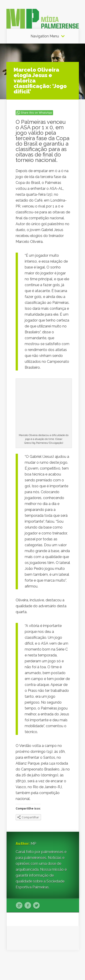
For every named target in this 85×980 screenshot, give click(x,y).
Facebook (28, 906)
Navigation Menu (45, 36)
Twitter (36, 906)
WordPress (70, 968)
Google (19, 906)
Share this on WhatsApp (36, 113)
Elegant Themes (48, 962)
